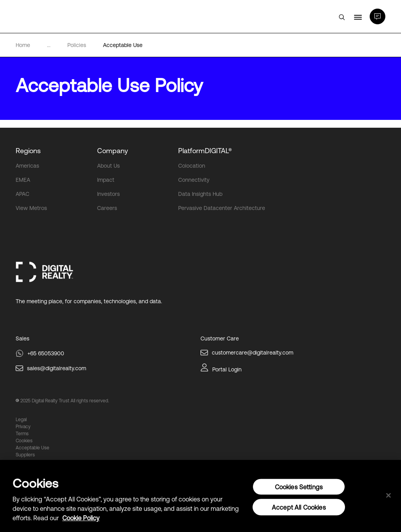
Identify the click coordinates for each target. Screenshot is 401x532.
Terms (22, 434)
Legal (21, 420)
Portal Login (227, 369)
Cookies (24, 441)
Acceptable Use (33, 448)
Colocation (192, 166)
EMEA (23, 180)
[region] (200, 496)
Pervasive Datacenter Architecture (222, 208)
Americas (27, 166)
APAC (23, 194)
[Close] (388, 496)
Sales (23, 338)
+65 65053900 (46, 353)
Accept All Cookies (299, 507)
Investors (108, 194)
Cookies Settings (299, 487)
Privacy (23, 427)
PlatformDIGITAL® (205, 151)
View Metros (31, 208)
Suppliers (25, 455)
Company (113, 151)
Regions (28, 151)
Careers (107, 208)
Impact (106, 180)
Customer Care (220, 338)
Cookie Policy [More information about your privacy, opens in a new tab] (81, 518)
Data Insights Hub (200, 194)
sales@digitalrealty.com (57, 368)
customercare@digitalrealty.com (253, 353)
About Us (108, 166)
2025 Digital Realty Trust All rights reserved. (65, 401)
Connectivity (194, 180)
